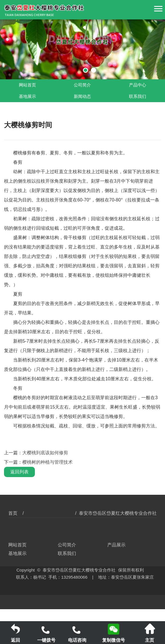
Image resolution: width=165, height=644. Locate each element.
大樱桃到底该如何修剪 (45, 453)
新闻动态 (82, 96)
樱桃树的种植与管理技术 (47, 462)
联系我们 (138, 96)
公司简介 (82, 85)
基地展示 (27, 96)
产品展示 (116, 545)
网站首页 (27, 85)
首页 (13, 513)
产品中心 (138, 85)
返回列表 (19, 472)
